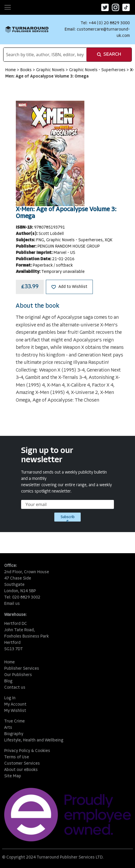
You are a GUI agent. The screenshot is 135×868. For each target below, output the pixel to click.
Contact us (15, 688)
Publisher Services (22, 669)
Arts (8, 728)
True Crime (15, 721)
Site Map (13, 776)
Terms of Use (17, 757)
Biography (14, 734)
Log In (10, 698)
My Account (15, 705)
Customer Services (22, 764)
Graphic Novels (51, 70)
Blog (8, 681)
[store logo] (27, 29)
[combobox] (45, 55)
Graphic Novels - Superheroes (98, 70)
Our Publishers (18, 675)
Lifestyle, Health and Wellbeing (34, 740)
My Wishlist (15, 711)
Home (11, 70)
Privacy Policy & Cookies (27, 751)
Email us (12, 604)
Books (26, 70)
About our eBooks (21, 770)
